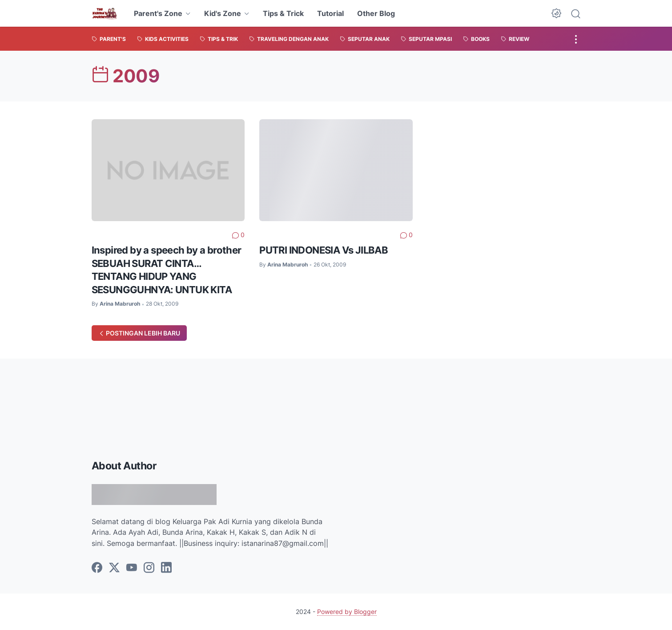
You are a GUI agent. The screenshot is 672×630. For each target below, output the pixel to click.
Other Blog (376, 13)
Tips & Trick (283, 13)
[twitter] (114, 568)
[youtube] (132, 568)
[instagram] (149, 568)
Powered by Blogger (347, 612)
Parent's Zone (158, 13)
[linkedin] (166, 568)
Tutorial (330, 13)
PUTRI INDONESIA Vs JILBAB (324, 250)
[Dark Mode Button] (556, 13)
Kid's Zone (223, 13)
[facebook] (97, 568)
